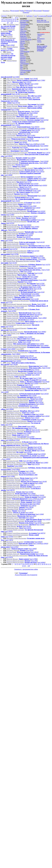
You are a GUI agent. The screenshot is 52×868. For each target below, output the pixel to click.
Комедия (23, 36)
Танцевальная (25, 52)
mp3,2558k (30, 234)
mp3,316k (36, 543)
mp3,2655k (45, 394)
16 (2, 19)
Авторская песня (26, 39)
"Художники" (23, 573)
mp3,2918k (34, 79)
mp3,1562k (28, 282)
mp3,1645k (30, 320)
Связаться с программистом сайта (26, 569)
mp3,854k (46, 382)
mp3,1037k (36, 130)
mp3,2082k (30, 518)
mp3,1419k (24, 151)
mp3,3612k (39, 170)
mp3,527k (28, 182)
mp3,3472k (38, 289)
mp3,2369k (40, 118)
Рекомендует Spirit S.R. (43, 22)
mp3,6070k (44, 120)
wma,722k (37, 191)
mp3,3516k (27, 204)
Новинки (46, 11)
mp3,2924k (44, 161)
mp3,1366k (40, 344)
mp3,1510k (37, 287)
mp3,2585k (34, 113)
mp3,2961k (9, 156)
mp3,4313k (13, 263)
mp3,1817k (9, 327)
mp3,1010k (33, 358)
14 (16, 18)
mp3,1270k (33, 442)
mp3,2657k (27, 237)
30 (12, 21)
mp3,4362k (46, 519)
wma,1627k (36, 487)
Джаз (22, 29)
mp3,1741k (29, 480)
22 (14, 19)
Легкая (22, 41)
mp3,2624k (43, 380)
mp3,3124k (35, 299)
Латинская (24, 38)
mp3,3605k (29, 85)
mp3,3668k (41, 456)
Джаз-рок (23, 31)
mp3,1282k (42, 196)
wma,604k (35, 294)
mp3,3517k (47, 168)
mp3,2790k (10, 215)
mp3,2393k (33, 216)
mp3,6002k (38, 542)
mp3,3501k (27, 82)
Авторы (4, 16)
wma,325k (41, 220)
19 (8, 19)
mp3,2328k (31, 135)
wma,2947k (40, 172)
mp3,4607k (35, 127)
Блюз (22, 74)
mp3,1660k (6, 459)
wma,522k (41, 292)
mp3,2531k (25, 165)
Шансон (23, 62)
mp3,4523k (34, 116)
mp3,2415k (27, 526)
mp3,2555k (34, 184)
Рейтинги (29, 11)
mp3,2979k (12, 311)
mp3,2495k (29, 235)
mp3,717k (9, 302)
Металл (23, 43)
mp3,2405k (36, 375)
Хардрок (23, 57)
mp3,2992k (44, 543)
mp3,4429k (37, 421)
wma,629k (37, 177)
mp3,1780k (42, 178)
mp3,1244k (32, 266)
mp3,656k (32, 218)
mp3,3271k (39, 321)
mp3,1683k (45, 416)
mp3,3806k (44, 163)
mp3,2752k (46, 270)
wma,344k (33, 206)
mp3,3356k (40, 525)
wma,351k (28, 187)
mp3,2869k (40, 404)
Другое (23, 27)
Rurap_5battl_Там (41, 20)
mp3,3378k (15, 254)
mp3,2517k (36, 430)
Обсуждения (37, 11)
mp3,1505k (11, 45)
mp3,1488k (43, 318)
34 (8, 23)
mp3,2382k (10, 50)
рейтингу (30, 16)
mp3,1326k (27, 342)
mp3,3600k (38, 87)
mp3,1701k (29, 385)
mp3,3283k (28, 271)
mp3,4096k (41, 562)
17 (4, 19)
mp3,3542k (37, 502)
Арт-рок (23, 72)
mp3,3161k (9, 240)
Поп (22, 67)
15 (18, 18)
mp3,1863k (29, 507)
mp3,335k (20, 308)
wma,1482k (31, 426)
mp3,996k (36, 504)
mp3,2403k (29, 512)
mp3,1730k (37, 378)
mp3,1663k (41, 451)
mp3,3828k (30, 323)
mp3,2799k (33, 278)
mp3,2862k (34, 552)
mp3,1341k (35, 418)
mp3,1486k (7, 335)
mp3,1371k (25, 435)
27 (6, 21)
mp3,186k (32, 275)
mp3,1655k (39, 402)
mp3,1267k (46, 153)
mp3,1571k (39, 554)
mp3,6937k (38, 314)
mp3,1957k (35, 370)
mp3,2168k (27, 433)
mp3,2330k (33, 351)
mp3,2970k (28, 452)
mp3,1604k (5, 392)
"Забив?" (40, 36)
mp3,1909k (38, 268)
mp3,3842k (27, 225)
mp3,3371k (45, 137)
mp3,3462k (42, 180)
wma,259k (40, 499)
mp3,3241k (40, 495)
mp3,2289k (36, 296)
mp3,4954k (23, 142)
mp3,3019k (34, 132)
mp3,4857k (41, 533)
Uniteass (39, 42)
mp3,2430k (34, 383)
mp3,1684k (29, 89)
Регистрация (15, 11)
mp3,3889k (8, 35)
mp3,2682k (30, 91)
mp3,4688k (42, 332)
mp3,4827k (11, 490)
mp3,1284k (40, 514)
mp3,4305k (43, 185)
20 (10, 19)
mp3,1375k (34, 406)
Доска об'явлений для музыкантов (26, 575)
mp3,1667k (36, 203)
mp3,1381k (41, 285)
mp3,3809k (32, 158)
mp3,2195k (46, 389)
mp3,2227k (13, 249)
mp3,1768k (41, 80)
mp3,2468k (39, 483)
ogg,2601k (28, 509)
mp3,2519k (41, 144)
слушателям (42, 16)
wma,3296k (19, 466)
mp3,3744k (29, 115)
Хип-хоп (23, 60)
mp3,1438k (11, 476)
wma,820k (30, 550)
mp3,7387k (9, 540)
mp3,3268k (8, 59)
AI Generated (24, 21)
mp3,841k (25, 445)
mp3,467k (27, 461)
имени (49, 16)
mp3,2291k (16, 125)
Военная (23, 22)
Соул (22, 50)
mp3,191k (43, 390)
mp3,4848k (22, 166)
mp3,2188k (30, 485)
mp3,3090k (10, 409)
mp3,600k (16, 77)
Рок (21, 65)
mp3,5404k (8, 175)
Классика (23, 34)
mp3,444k (9, 440)
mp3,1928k (29, 139)
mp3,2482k (39, 256)
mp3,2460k (12, 349)
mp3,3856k (34, 461)
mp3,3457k (36, 340)
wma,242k (31, 473)
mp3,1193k (34, 84)
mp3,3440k (33, 549)
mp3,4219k (16, 94)
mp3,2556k (30, 437)
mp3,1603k (36, 208)
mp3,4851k (30, 356)
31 (14, 21)
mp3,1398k (30, 471)
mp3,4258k (29, 492)
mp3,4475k (16, 103)
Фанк (22, 53)
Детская (23, 26)
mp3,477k (37, 397)
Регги (22, 46)
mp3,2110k (30, 209)
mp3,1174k (30, 197)
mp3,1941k (22, 511)
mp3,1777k (33, 428)
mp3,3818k (14, 364)
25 (2, 21)
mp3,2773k (36, 313)
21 (12, 19)
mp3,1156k (43, 366)
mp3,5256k (14, 547)
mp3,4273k (38, 447)
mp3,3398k (34, 277)
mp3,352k (16, 440)
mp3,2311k (38, 401)
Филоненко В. (41, 39)
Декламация (24, 24)
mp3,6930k (42, 454)
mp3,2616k (38, 106)
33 (18, 21)
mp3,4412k (41, 242)
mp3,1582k (30, 244)
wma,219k (32, 499)
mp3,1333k (32, 395)
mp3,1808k (32, 494)
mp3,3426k (40, 122)
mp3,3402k (35, 316)
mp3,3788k (34, 559)
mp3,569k (29, 297)
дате (36, 16)
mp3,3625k (27, 134)
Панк (22, 45)
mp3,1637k (46, 265)
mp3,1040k (39, 399)
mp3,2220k (30, 160)
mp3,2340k (41, 304)
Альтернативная (26, 70)
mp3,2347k (9, 557)
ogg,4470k (38, 523)
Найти (22, 11)
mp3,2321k (37, 500)
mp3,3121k (38, 273)
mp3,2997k (32, 506)
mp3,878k (41, 420)
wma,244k (33, 144)
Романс (23, 48)
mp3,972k (9, 425)
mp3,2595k (41, 129)
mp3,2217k (36, 432)
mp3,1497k (35, 411)
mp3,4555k (36, 387)
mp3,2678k (44, 149)
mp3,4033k (13, 330)
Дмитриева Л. (41, 34)
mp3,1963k (38, 232)
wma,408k (43, 280)
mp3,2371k (35, 251)
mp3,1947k (9, 531)
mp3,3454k (46, 246)
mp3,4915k (11, 28)
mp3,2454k (35, 227)
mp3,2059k (40, 414)
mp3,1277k (34, 478)
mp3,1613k (31, 290)
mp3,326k (36, 98)
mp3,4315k (38, 373)
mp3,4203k (24, 147)
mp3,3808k (44, 345)
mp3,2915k (38, 371)
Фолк (22, 55)
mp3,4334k (24, 194)
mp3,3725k (46, 368)
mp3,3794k (15, 110)
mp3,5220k (42, 497)
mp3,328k (41, 258)
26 (4, 21)
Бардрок (23, 58)
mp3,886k (16, 469)
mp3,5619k (35, 111)
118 (12, 23)
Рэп (21, 69)
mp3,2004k (14, 101)
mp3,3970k (9, 537)
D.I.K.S (39, 40)
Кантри (23, 33)
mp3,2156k (12, 230)
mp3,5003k (38, 449)
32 (16, 21)
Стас (38, 37)
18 (6, 19)
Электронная (24, 64)
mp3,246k (34, 561)
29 (10, 21)
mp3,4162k (41, 211)
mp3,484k (22, 376)
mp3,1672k (10, 223)
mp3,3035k (27, 528)
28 (8, 21)
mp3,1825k (16, 201)
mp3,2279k (40, 283)
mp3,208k (33, 516)
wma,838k (42, 259)
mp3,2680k (44, 146)
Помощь (26, 12)
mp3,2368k (44, 463)
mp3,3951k (34, 189)
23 (16, 19)
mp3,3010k (43, 481)
